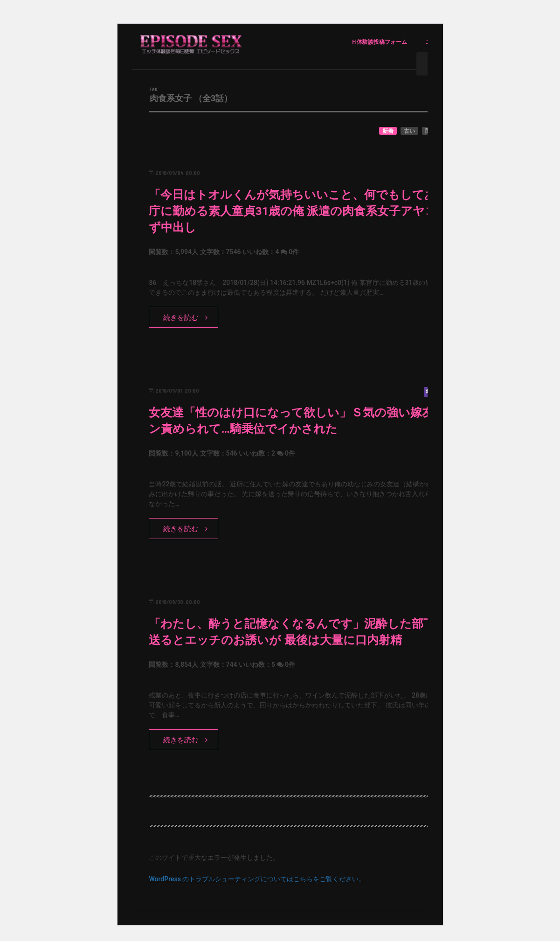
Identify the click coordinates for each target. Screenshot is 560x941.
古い (409, 131)
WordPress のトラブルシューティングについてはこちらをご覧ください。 (257, 879)
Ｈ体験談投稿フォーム (379, 42)
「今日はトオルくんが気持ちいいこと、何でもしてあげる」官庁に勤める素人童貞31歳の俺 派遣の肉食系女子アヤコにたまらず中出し (317, 211)
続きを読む (181, 318)
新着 (388, 131)
